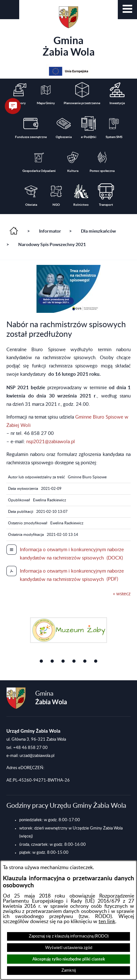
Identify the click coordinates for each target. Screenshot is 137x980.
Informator (50, 231)
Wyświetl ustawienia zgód (69, 948)
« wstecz (122, 594)
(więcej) (26, 836)
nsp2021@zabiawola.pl (51, 442)
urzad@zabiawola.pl (37, 756)
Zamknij (69, 970)
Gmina (69, 32)
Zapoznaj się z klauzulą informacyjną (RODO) (69, 936)
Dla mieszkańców (98, 231)
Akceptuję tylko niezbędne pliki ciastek (69, 959)
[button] (127, 10)
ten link (107, 922)
